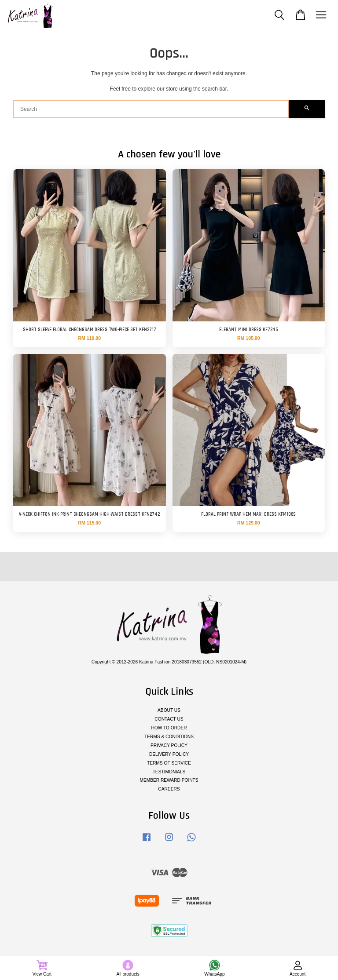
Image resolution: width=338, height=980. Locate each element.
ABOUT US (169, 710)
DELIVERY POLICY (169, 754)
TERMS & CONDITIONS (169, 737)
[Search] (151, 109)
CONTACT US (169, 719)
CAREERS (169, 789)
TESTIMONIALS (169, 772)
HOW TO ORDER (169, 728)
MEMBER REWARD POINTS (169, 780)
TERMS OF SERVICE (169, 763)
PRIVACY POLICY (169, 745)
